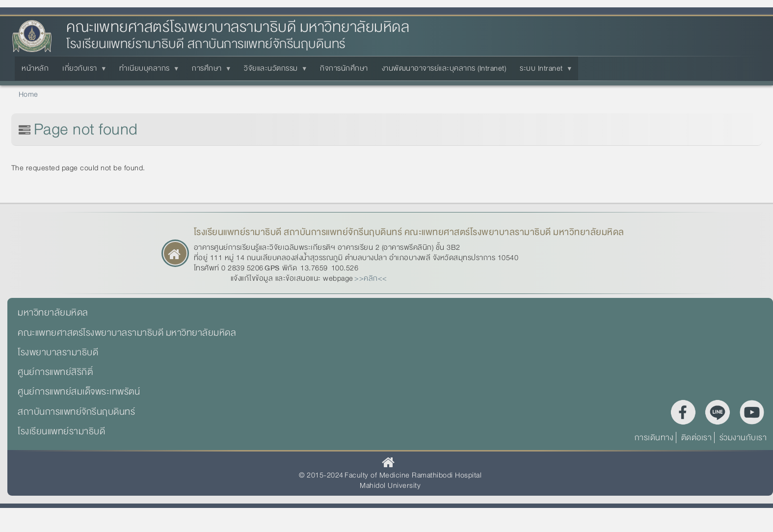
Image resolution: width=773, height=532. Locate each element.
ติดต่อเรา (697, 438)
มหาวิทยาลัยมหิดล (53, 313)
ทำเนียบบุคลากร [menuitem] (147, 71)
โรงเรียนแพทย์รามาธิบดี (61, 431)
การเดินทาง (654, 438)
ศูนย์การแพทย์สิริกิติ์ (55, 372)
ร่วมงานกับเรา (743, 438)
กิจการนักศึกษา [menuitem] (344, 68)
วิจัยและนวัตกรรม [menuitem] (273, 71)
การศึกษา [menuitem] (209, 71)
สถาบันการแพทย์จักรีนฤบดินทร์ (76, 412)
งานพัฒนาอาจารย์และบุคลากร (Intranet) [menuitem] (444, 68)
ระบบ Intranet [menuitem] (543, 71)
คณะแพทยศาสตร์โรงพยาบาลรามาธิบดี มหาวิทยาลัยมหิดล (238, 27)
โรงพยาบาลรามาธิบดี (58, 352)
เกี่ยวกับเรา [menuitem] (82, 71)
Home (28, 94)
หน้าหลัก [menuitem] (35, 68)
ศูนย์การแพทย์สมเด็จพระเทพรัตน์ (79, 392)
